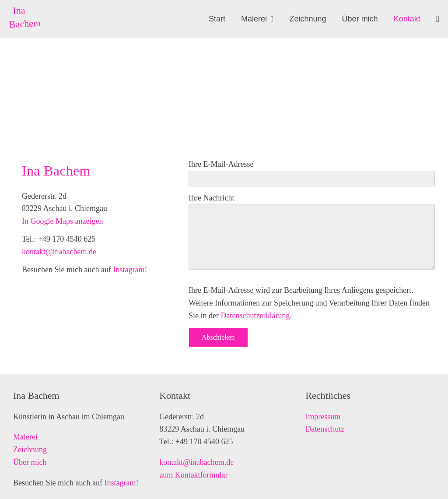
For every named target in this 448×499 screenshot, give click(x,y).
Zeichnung (30, 450)
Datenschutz (325, 429)
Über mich (30, 462)
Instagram (129, 270)
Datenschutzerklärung (255, 316)
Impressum (323, 417)
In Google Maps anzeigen (62, 221)
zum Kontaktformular (193, 475)
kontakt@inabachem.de (59, 252)
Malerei (25, 437)
